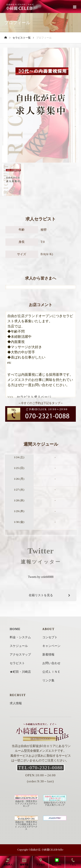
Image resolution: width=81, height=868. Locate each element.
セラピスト (17, 663)
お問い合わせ (51, 663)
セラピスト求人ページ (34, 397)
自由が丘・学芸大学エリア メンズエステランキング (26, 802)
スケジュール (19, 646)
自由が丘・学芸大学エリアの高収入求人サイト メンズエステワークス (26, 824)
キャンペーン (51, 646)
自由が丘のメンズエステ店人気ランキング (55, 803)
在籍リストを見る (41, 595)
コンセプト (50, 637)
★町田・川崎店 (20, 672)
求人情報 (16, 703)
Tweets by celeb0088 (41, 577)
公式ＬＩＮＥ (51, 672)
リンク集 (48, 680)
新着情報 (48, 655)
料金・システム (20, 637)
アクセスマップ (20, 655)
